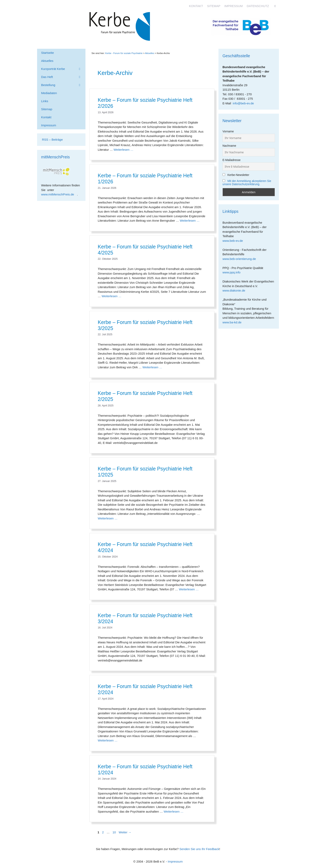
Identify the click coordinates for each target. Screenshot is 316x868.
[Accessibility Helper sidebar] (311, 5)
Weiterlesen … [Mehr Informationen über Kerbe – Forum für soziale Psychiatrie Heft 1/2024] (174, 811)
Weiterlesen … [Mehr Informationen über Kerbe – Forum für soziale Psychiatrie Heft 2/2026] (123, 150)
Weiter (125, 832)
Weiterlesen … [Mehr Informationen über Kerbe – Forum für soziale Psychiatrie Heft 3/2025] (152, 367)
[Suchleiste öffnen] (275, 6)
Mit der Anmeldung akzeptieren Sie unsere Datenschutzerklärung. (247, 183)
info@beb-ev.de (243, 103)
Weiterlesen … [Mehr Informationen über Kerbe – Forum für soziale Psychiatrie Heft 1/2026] (190, 221)
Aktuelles (150, 53)
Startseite (47, 53)
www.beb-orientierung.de (241, 259)
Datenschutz (258, 6)
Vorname (228, 131)
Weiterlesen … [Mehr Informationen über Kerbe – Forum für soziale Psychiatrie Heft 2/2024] (108, 740)
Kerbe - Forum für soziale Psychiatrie (124, 53)
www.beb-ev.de (234, 241)
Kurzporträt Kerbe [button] (63, 69)
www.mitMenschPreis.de (59, 194)
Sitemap (214, 6)
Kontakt (196, 6)
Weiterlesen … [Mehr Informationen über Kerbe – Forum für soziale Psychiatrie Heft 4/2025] (111, 296)
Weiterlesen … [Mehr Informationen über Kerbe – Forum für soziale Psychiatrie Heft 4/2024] (189, 589)
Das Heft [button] (63, 77)
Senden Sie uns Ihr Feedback (199, 849)
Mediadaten (49, 93)
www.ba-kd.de (233, 322)
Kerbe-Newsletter (236, 175)
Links (45, 101)
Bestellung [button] (63, 85)
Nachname (229, 146)
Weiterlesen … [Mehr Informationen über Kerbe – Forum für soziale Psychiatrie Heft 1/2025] (108, 518)
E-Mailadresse (231, 160)
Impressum (233, 6)
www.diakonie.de (235, 290)
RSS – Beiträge (52, 140)
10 (115, 832)
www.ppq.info (233, 272)
